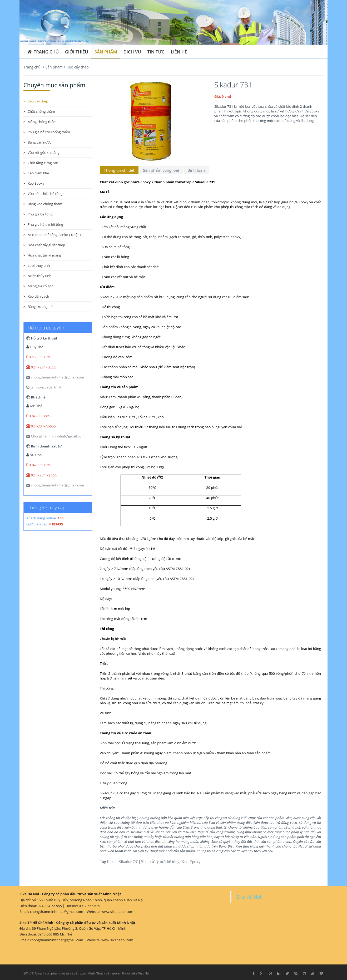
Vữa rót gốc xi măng (43, 152)
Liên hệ (179, 52)
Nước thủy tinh (39, 276)
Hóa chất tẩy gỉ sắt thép (46, 245)
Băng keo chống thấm (45, 204)
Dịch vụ (132, 52)
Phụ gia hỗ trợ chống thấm (49, 132)
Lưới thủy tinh (39, 265)
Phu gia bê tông (40, 214)
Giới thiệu (77, 52)
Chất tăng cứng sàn (43, 163)
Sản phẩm (106, 52)
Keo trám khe (38, 173)
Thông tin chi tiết (119, 170)
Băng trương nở (40, 307)
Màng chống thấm (42, 122)
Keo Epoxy (191, 862)
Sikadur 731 (129, 862)
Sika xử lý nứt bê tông (160, 862)
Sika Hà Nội (249, 897)
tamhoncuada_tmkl (44, 387)
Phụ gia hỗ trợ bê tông (45, 224)
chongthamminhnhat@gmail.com (55, 377)
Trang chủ (43, 52)
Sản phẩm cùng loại (161, 170)
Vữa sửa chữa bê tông (45, 194)
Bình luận (196, 170)
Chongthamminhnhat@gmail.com (55, 436)
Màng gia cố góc (40, 286)
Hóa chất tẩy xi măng (44, 255)
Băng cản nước (39, 142)
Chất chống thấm (41, 111)
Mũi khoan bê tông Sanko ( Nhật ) (54, 235)
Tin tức (156, 52)
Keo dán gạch (38, 296)
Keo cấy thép (78, 67)
